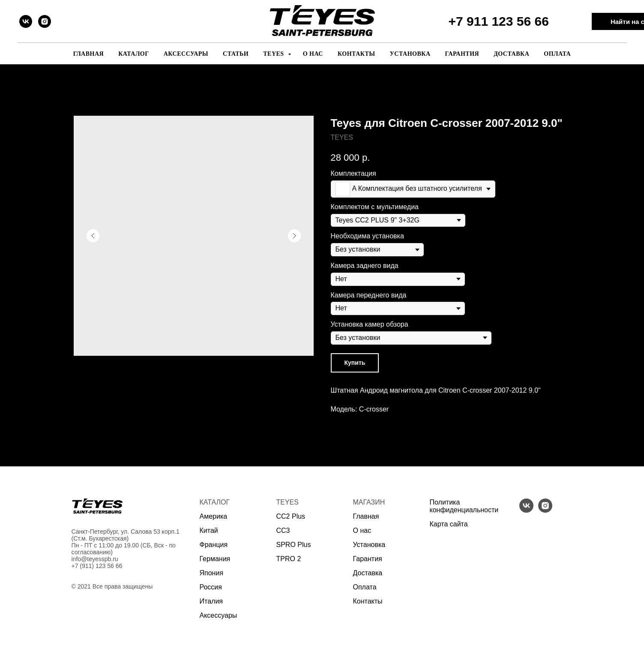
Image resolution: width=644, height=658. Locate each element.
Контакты (356, 54)
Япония (212, 573)
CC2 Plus (291, 516)
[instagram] (45, 21)
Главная (88, 54)
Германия (215, 559)
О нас (313, 54)
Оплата (557, 54)
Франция (214, 545)
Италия (211, 601)
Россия (211, 587)
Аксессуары (186, 54)
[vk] (26, 21)
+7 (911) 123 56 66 (97, 566)
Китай (209, 530)
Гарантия (462, 54)
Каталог (134, 54)
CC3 (283, 530)
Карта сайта (449, 524)
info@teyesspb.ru (95, 559)
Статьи (236, 54)
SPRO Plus (294, 545)
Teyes (274, 54)
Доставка (511, 54)
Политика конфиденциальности (464, 506)
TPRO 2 (289, 559)
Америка (214, 516)
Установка (410, 54)
